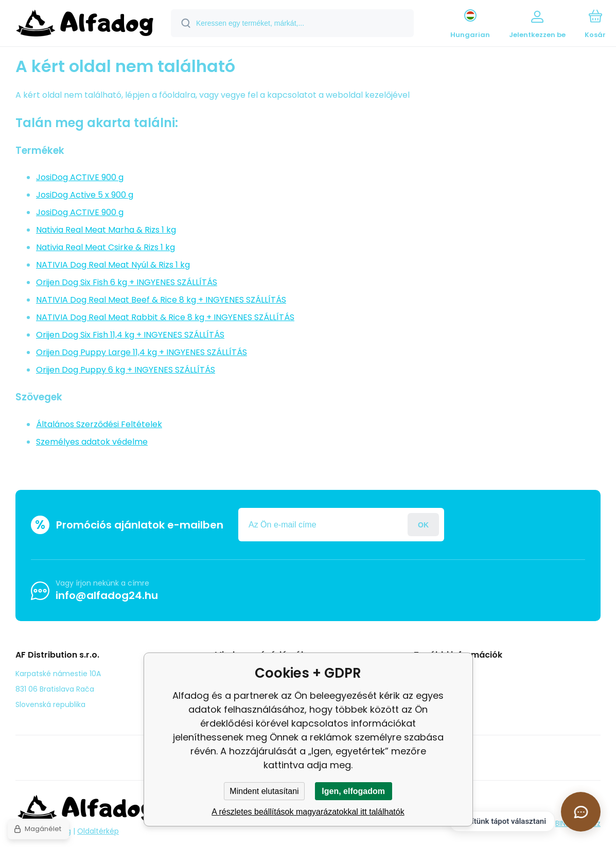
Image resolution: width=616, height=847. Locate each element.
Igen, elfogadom (353, 791)
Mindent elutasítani (264, 791)
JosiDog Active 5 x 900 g (85, 195)
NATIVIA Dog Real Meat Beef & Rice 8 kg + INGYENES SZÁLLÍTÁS (161, 300)
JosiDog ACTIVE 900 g (80, 177)
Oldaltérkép (98, 831)
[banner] (85, 25)
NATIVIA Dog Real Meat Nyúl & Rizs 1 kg (113, 265)
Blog (429, 673)
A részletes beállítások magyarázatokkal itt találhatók (308, 812)
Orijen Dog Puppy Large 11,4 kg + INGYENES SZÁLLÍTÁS (142, 352)
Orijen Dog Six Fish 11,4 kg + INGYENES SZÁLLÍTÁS (130, 335)
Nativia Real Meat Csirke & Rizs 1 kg (105, 247)
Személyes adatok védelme (92, 442)
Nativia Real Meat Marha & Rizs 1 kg (106, 230)
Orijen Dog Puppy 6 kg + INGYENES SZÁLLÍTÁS (126, 370)
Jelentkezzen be (423, 525)
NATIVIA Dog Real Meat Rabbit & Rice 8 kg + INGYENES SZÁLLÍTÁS (165, 317)
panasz (434, 688)
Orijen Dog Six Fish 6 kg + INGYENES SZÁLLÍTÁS (127, 282)
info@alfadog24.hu (107, 595)
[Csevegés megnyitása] (581, 812)
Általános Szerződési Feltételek (99, 424)
